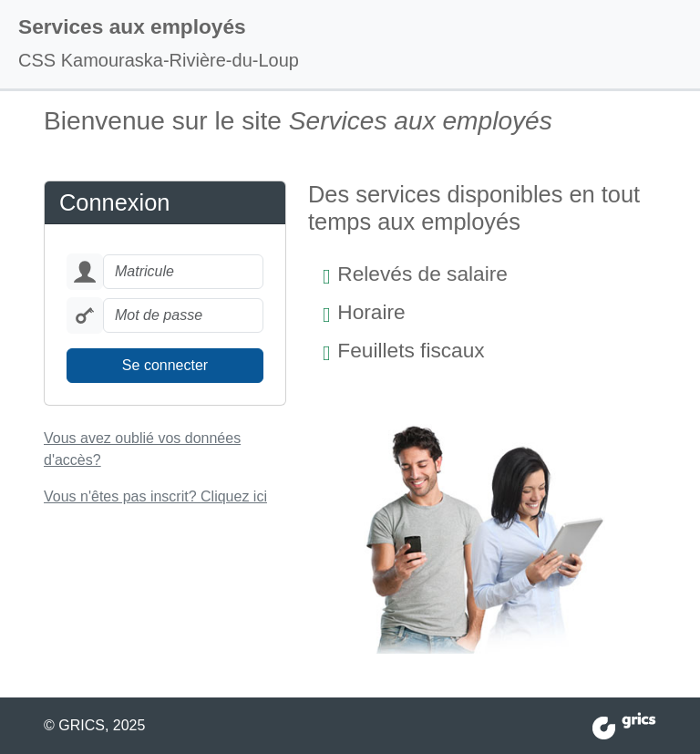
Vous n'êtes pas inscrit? (155, 496)
